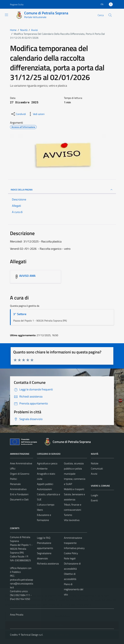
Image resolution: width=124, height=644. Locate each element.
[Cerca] (110, 15)
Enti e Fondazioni (19, 494)
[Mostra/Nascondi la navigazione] (6, 15)
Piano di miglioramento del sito (74, 589)
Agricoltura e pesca (47, 463)
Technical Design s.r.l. (32, 635)
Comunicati (97, 469)
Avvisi (94, 474)
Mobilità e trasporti (74, 489)
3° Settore (20, 314)
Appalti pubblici (45, 484)
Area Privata (17, 615)
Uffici (13, 469)
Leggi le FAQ (44, 538)
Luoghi (94, 495)
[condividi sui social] (18, 114)
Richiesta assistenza (48, 563)
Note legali (70, 558)
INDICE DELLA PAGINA (62, 190)
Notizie (95, 463)
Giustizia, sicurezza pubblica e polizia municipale (74, 469)
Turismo (68, 515)
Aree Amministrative (21, 463)
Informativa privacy (74, 548)
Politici (13, 479)
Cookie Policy (71, 553)
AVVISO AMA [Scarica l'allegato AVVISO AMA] (27, 276)
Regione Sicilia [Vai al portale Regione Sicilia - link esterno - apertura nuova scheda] (17, 4)
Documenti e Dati (19, 499)
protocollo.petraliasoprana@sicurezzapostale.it (22, 583)
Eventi (94, 500)
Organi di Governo (20, 474)
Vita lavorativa (72, 520)
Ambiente (42, 469)
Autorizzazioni (44, 489)
